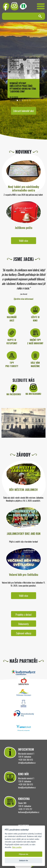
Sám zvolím (17, 847)
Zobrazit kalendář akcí (23, 111)
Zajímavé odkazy (24, 633)
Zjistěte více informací (23, 299)
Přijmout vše (23, 854)
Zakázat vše (23, 860)
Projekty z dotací (23, 615)
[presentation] (4, 72)
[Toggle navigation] (41, 6)
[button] (17, 100)
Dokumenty (23, 624)
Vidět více (23, 241)
